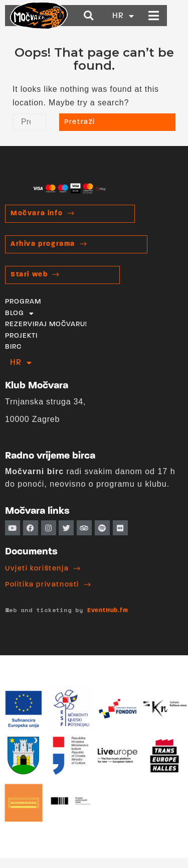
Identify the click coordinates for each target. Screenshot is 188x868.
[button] (105, 16)
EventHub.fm (108, 611)
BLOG (20, 314)
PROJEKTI (21, 336)
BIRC (13, 347)
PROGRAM (23, 302)
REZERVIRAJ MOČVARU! (46, 324)
